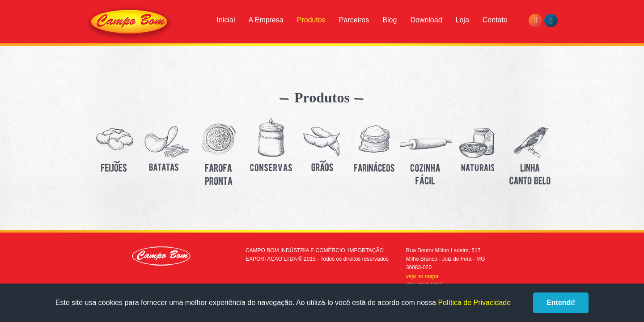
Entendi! (561, 303)
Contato (495, 20)
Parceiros (354, 20)
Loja (462, 20)
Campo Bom (129, 23)
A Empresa (266, 20)
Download (426, 20)
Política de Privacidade (474, 303)
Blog (390, 20)
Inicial (226, 20)
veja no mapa (422, 276)
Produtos (311, 20)
